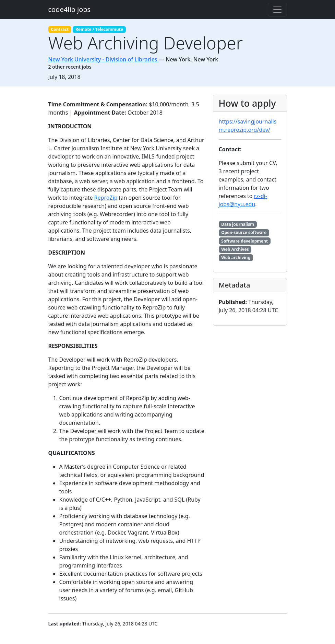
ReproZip (106, 198)
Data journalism (238, 224)
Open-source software (244, 232)
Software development (244, 241)
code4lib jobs (70, 9)
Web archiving (236, 257)
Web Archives (235, 249)
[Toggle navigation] (277, 10)
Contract (60, 29)
